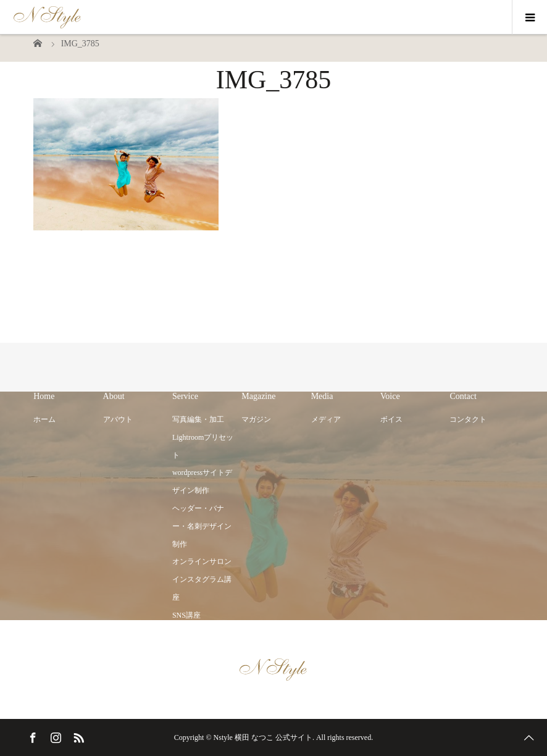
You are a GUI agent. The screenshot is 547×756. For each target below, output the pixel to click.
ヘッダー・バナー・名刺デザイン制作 (202, 526)
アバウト (118, 419)
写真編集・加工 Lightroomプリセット (203, 437)
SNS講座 (186, 615)
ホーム (44, 419)
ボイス (391, 419)
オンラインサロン (202, 561)
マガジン (256, 419)
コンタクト (468, 419)
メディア (326, 419)
